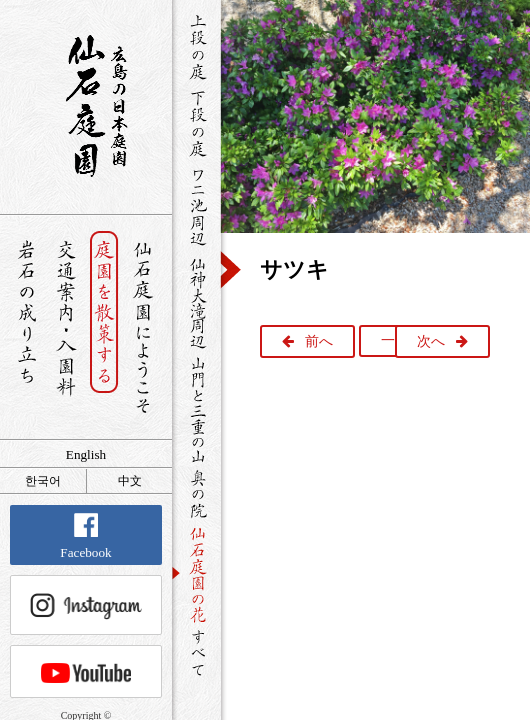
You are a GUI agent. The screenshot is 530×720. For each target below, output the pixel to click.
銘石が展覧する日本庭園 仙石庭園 (86, 106)
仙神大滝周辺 (196, 302)
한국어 (43, 481)
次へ (431, 341)
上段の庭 (196, 47)
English (86, 454)
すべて (196, 652)
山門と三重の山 (196, 409)
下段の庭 (196, 123)
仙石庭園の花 (196, 573)
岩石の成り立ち (26, 327)
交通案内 (65, 327)
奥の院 (196, 493)
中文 (130, 481)
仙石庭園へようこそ (143, 327)
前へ (319, 341)
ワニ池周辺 (196, 206)
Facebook (85, 536)
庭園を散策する (104, 327)
